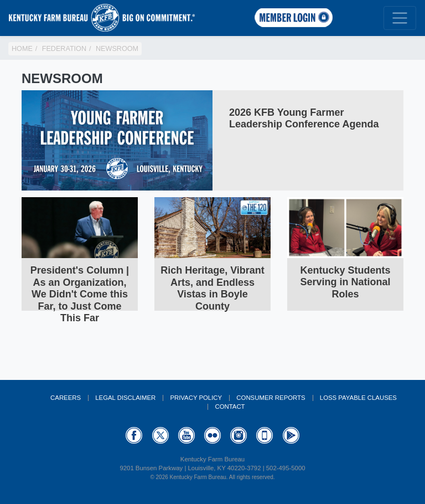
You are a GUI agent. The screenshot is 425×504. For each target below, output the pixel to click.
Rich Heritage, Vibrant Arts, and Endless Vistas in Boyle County (212, 288)
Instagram (239, 435)
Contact (230, 407)
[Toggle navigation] (400, 18)
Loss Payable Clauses (358, 398)
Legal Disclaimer (125, 398)
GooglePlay (291, 435)
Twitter (160, 435)
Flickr (212, 435)
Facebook (134, 435)
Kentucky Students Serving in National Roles (345, 282)
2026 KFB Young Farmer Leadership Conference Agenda (304, 119)
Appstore (265, 435)
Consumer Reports (271, 398)
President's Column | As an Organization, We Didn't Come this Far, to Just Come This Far (80, 294)
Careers (66, 398)
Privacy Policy (196, 398)
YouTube (186, 435)
